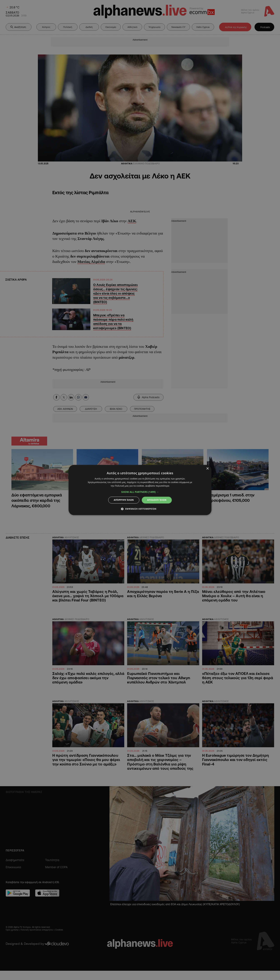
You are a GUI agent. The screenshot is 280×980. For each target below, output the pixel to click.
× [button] (207, 469)
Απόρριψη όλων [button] (124, 500)
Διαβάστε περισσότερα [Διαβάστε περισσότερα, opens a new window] (157, 486)
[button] (140, 492)
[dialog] (140, 490)
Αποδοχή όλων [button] (157, 500)
